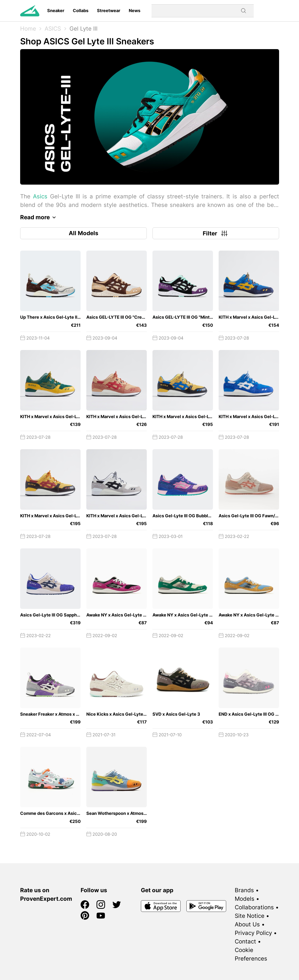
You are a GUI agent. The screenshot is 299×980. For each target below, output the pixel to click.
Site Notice (250, 916)
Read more (39, 217)
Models (245, 899)
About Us (247, 924)
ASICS (53, 29)
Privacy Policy (253, 933)
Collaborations (254, 907)
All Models (83, 233)
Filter (216, 233)
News (135, 11)
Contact (245, 941)
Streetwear (109, 11)
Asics (40, 196)
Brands (244, 890)
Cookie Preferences (251, 954)
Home (28, 29)
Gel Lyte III (83, 29)
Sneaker (56, 11)
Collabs (81, 11)
